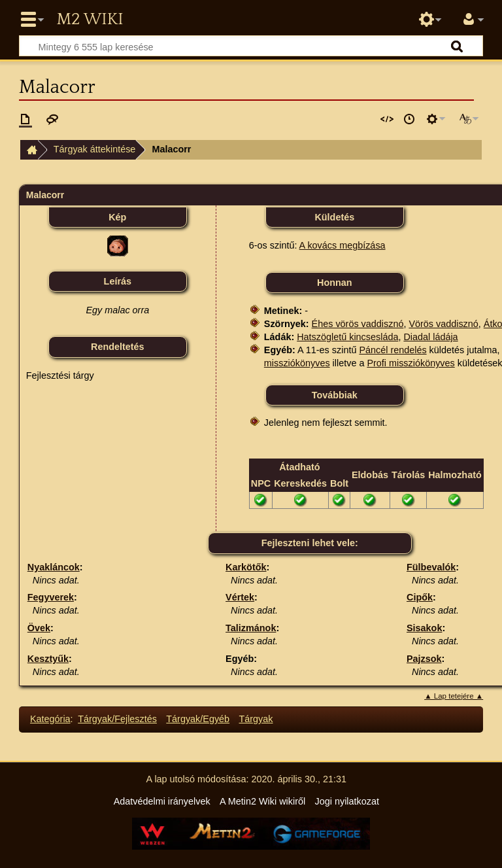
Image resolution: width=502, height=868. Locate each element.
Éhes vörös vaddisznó (358, 324)
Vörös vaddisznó (443, 324)
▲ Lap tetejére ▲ (454, 696)
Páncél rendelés (393, 350)
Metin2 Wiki (90, 20)
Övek (39, 628)
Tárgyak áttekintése (95, 149)
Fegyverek (51, 597)
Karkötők (246, 567)
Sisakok (424, 628)
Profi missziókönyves (410, 363)
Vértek (240, 597)
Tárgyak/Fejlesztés (117, 719)
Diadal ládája (430, 337)
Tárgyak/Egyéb (198, 719)
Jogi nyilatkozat (347, 801)
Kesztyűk (48, 659)
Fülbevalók (431, 567)
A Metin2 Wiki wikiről (262, 801)
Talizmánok (251, 628)
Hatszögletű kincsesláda (347, 337)
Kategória (50, 719)
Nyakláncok (54, 567)
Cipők (420, 597)
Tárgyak (256, 719)
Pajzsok (424, 659)
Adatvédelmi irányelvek (162, 801)
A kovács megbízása (343, 245)
